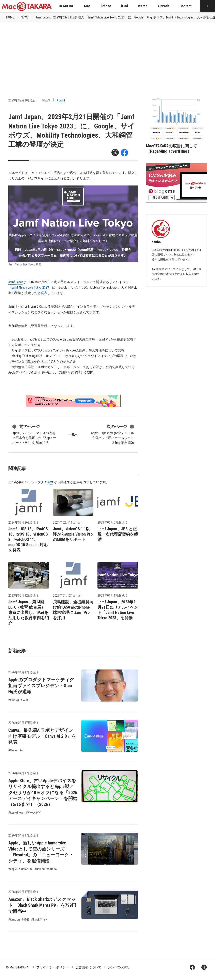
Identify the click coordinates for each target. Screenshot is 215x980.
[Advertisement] (108, 53)
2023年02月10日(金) (22, 100)
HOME (10, 17)
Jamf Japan (16, 282)
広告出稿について (88, 967)
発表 (44, 293)
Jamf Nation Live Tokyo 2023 (30, 287)
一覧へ (73, 434)
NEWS (25, 17)
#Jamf (61, 100)
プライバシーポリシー (53, 967)
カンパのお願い (119, 967)
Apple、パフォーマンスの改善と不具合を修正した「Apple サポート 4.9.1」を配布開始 (34, 434)
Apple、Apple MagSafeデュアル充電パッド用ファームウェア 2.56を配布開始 (112, 434)
